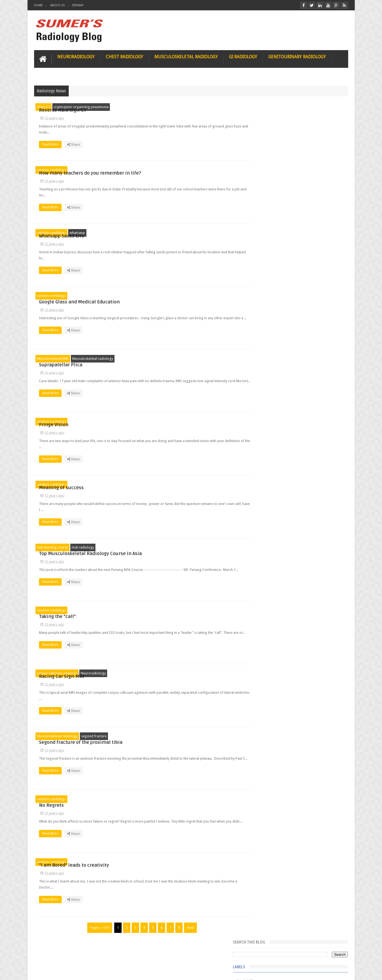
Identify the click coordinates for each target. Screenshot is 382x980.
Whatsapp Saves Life (160, 232)
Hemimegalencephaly (274, 281)
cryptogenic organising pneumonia (81, 106)
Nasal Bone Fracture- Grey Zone (308, 479)
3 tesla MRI (266, 143)
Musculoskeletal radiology (93, 358)
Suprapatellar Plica (159, 358)
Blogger (341, 971)
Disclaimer (75, 955)
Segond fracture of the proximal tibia (179, 736)
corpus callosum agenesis (57, 673)
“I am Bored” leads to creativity (173, 862)
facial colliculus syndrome (277, 359)
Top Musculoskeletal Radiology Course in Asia (189, 547)
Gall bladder (267, 202)
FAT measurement (271, 173)
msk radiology (83, 547)
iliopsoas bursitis (271, 408)
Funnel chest (267, 192)
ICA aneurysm (268, 300)
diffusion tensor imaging (276, 339)
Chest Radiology (124, 56)
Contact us (334, 955)
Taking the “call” (156, 610)
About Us (57, 5)
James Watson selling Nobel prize (286, 505)
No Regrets (150, 799)
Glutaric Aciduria (270, 241)
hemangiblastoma (271, 398)
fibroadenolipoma (271, 379)
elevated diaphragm (273, 349)
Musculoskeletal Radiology (186, 56)
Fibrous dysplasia (271, 182)
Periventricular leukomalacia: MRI (310, 605)
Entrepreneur (267, 163)
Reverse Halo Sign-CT (161, 107)
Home (38, 5)
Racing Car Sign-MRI (160, 673)
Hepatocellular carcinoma (277, 290)
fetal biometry (268, 369)
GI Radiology (243, 56)
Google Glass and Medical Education (178, 295)
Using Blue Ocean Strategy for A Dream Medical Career (297, 749)
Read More (151, 147)
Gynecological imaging (275, 261)
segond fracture (94, 736)
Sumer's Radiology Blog (88, 971)
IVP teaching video (271, 320)
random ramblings (51, 169)
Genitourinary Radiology (297, 56)
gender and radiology (274, 388)
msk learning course (52, 547)
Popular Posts (269, 444)
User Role (47, 955)
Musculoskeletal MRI (53, 358)
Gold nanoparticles (272, 251)
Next (185, 927)
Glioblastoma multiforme (277, 212)
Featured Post (301, 444)
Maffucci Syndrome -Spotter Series (312, 526)
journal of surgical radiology (279, 428)
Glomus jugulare (270, 222)
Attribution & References (115, 955)
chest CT (43, 106)
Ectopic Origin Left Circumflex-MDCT (312, 580)
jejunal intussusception (275, 418)
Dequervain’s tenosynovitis (278, 153)
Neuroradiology (76, 56)
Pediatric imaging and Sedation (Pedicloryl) (296, 458)
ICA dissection (268, 310)
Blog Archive (332, 444)
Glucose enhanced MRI (275, 232)
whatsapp (77, 232)
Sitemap (78, 5)
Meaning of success (160, 484)
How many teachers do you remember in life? (189, 170)
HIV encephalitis (270, 271)
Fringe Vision (152, 421)
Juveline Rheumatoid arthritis (279, 330)
